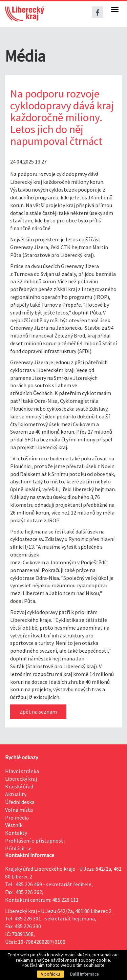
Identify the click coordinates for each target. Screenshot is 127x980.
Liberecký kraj (21, 779)
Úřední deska (20, 802)
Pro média (17, 818)
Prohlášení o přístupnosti (35, 841)
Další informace (84, 974)
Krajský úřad (19, 786)
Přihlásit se (18, 848)
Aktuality (16, 794)
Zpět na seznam (38, 712)
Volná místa (19, 810)
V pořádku (50, 974)
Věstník (14, 825)
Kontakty (16, 833)
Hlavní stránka (22, 771)
